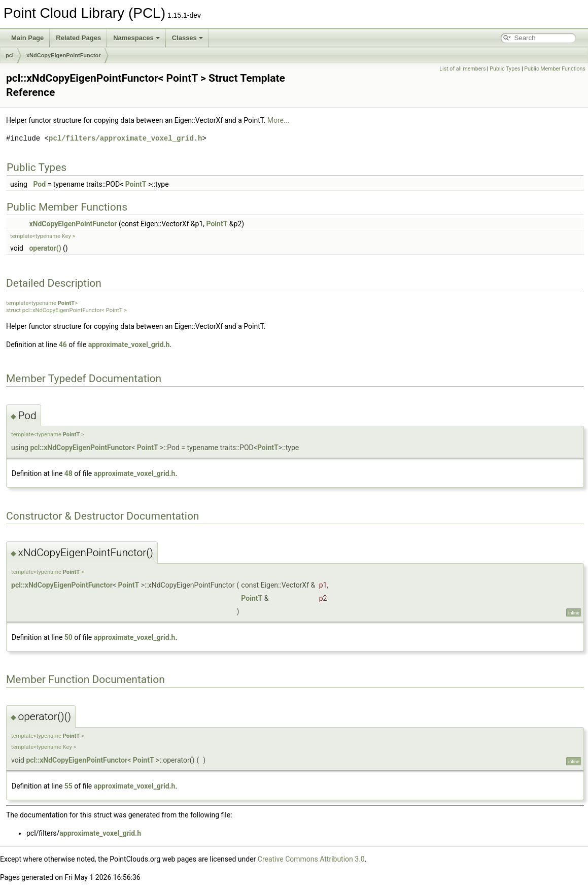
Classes (187, 38)
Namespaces (136, 38)
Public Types (505, 69)
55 (68, 786)
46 (63, 345)
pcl (10, 55)
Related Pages (78, 38)
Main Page (27, 38)
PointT (136, 184)
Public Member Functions (555, 69)
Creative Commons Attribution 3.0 (311, 859)
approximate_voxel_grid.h (129, 345)
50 (68, 637)
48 (68, 473)
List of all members (462, 69)
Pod (39, 184)
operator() (45, 248)
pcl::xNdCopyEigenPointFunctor (81, 448)
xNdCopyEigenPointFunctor (64, 55)
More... (278, 120)
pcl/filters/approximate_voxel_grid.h (125, 138)
